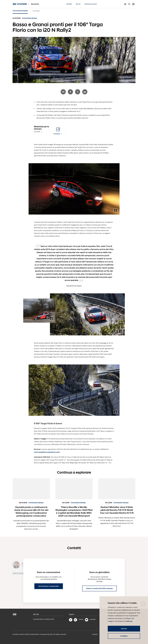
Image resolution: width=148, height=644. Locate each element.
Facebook (70, 92)
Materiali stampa (91, 4)
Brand (78, 4)
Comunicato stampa (20, 11)
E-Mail (63, 92)
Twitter (78, 92)
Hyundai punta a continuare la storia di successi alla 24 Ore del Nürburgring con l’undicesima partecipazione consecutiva (31, 511)
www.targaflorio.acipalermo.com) (47, 452)
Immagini (36, 11)
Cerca (129, 4)
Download (116, 211)
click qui (129, 621)
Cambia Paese (133, 4)
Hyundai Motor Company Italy (44, 619)
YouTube (87, 620)
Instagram (75, 620)
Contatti (37, 132)
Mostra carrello (125, 4)
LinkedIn (85, 92)
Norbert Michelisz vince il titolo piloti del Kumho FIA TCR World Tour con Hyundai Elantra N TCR (117, 510)
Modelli (69, 4)
